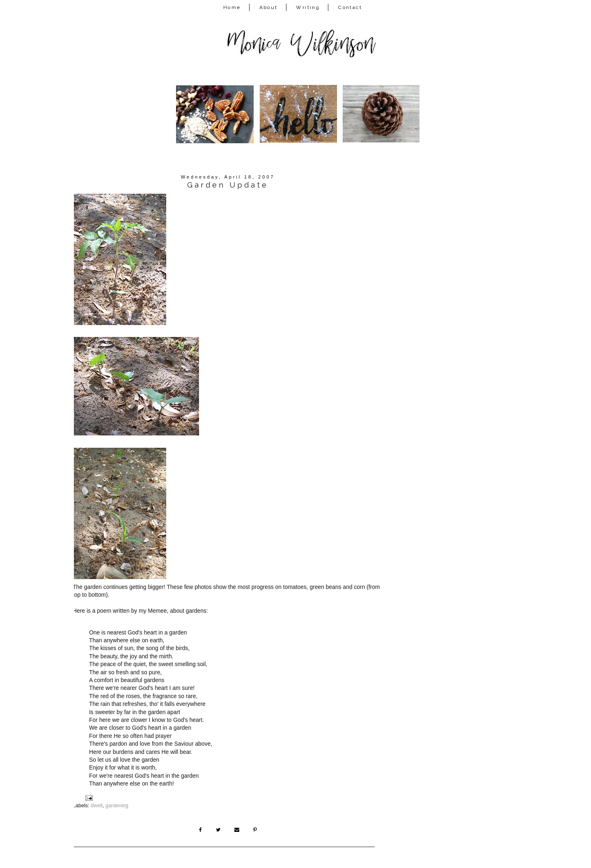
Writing (308, 7)
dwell (97, 806)
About (269, 7)
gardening (117, 806)
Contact (350, 7)
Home (232, 7)
